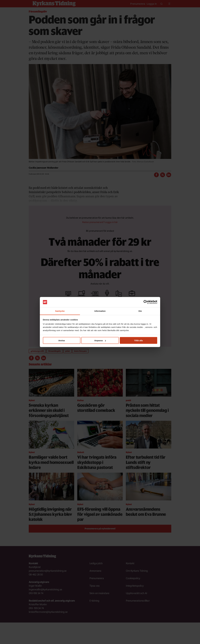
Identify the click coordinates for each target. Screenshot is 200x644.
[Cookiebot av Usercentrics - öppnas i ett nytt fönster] (146, 302)
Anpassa (100, 340)
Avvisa (62, 340)
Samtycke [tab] (60, 311)
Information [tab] (100, 311)
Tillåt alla (139, 340)
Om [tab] (140, 311)
